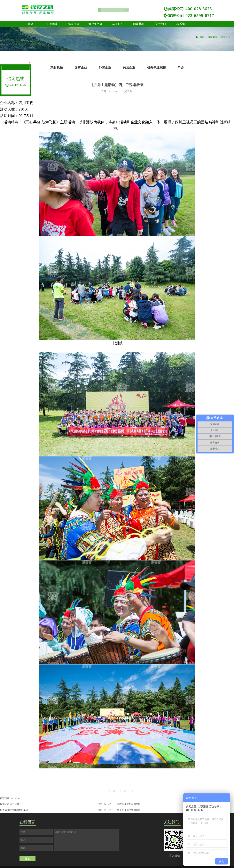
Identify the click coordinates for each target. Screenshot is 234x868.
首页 (30, 24)
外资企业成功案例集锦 (129, 810)
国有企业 (225, 37)
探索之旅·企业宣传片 (11, 804)
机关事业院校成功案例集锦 (14, 810)
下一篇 (123, 791)
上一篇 (112, 791)
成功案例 (213, 37)
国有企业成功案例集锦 (129, 804)
